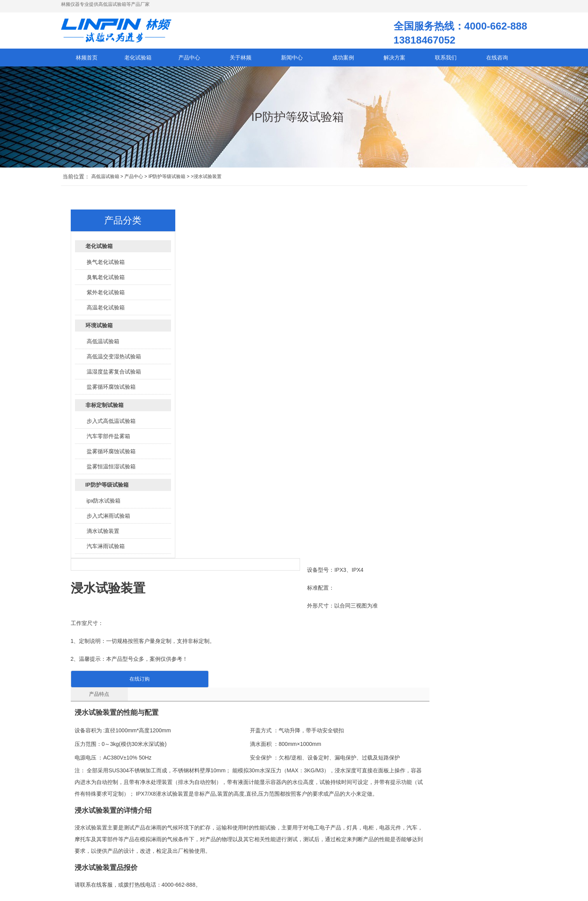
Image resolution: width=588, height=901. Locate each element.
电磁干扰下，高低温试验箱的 (290, 865)
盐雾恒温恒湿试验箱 (111, 470)
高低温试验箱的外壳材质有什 (215, 830)
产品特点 (211, 378)
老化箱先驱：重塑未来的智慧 (366, 877)
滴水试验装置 (103, 534)
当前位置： (76, 180)
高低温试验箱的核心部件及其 (215, 877)
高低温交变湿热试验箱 (114, 360)
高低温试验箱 (105, 180)
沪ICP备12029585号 (103, 857)
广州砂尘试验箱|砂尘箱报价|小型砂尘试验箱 (464, 624)
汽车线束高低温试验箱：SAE (290, 853)
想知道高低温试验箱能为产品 (290, 830)
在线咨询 (497, 61)
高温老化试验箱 (106, 311)
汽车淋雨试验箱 (106, 550)
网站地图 (141, 857)
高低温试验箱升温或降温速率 (215, 853)
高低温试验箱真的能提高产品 (215, 865)
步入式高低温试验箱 (111, 424)
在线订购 (248, 363)
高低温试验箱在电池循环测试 (290, 877)
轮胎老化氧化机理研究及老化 (366, 865)
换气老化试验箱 (106, 265)
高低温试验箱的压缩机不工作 (290, 842)
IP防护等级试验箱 (167, 180)
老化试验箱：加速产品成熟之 (366, 853)
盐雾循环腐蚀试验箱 (111, 390)
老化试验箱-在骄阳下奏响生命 (367, 842)
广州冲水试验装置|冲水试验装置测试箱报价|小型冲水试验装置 (167, 624)
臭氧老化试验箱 (106, 281)
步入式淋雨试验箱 (108, 519)
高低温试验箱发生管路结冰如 (215, 842)
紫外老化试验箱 (106, 296)
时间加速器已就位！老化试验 (366, 830)
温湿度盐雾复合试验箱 (114, 375)
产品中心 (134, 180)
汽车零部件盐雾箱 (108, 440)
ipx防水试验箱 (104, 504)
